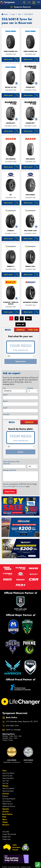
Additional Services (9, 806)
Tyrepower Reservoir (21, 7)
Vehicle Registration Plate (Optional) (11, 463)
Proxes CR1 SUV (11, 87)
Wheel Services (8, 804)
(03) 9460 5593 (12, 726)
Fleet (4, 817)
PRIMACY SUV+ (30, 266)
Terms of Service (20, 486)
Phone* (5, 401)
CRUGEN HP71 (30, 87)
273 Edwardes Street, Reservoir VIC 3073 (22, 722)
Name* (5, 395)
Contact (5, 812)
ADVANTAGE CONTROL (30, 302)
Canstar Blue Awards (9, 834)
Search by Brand (8, 778)
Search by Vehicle (8, 773)
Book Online (7, 814)
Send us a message (13, 730)
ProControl (30, 195)
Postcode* (6, 414)
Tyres (4, 771)
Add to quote (8, 59)
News (5, 819)
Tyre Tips (5, 783)
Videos (5, 822)
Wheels (5, 786)
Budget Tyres (7, 837)
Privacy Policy (7, 486)
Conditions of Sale (26, 867)
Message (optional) (9, 470)
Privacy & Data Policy (14, 867)
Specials (6, 809)
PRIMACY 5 (11, 266)
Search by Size (7, 776)
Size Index (6, 832)
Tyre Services (7, 801)
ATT (11, 195)
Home (5, 14)
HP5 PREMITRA (11, 159)
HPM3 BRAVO (30, 159)
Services (6, 794)
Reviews (6, 825)
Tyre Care (6, 781)
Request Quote (10, 491)
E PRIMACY (11, 231)
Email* (5, 408)
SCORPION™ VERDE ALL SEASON (11, 303)
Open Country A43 (11, 51)
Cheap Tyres (6, 839)
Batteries (5, 796)
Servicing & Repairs (9, 799)
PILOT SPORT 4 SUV (30, 231)
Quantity (30, 388)
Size (4, 388)
